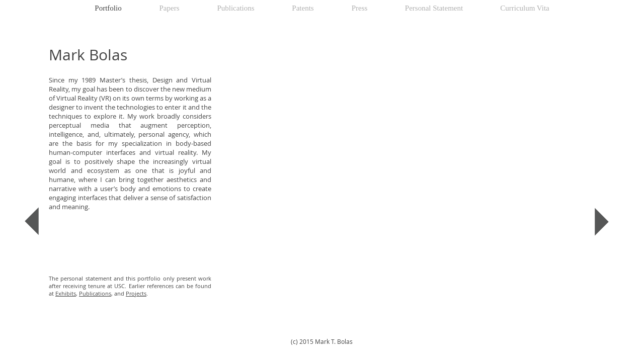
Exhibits (66, 293)
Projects (136, 293)
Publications (95, 293)
